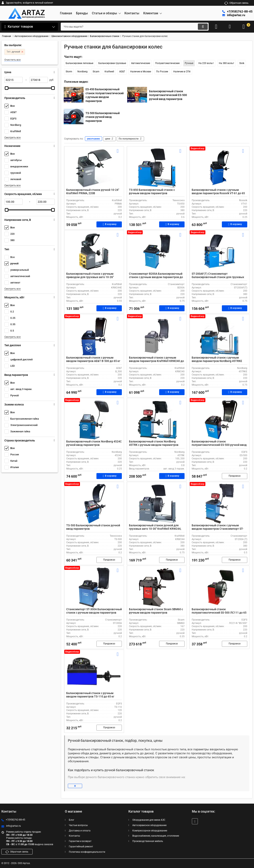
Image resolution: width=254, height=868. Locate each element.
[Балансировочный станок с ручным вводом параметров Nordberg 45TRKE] (219, 336)
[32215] (13, 80)
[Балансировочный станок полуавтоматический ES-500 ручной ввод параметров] (219, 420)
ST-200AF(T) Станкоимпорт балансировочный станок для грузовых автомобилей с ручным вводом (218, 277)
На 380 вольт (227, 63)
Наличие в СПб (182, 72)
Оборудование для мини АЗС (149, 820)
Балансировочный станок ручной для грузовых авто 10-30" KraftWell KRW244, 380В (155, 529)
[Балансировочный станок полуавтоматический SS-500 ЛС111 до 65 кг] (219, 588)
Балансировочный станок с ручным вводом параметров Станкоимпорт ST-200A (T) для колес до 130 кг (218, 529)
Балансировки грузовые (112, 63)
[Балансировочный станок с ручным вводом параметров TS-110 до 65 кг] (94, 672)
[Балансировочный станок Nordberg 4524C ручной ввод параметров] (94, 420)
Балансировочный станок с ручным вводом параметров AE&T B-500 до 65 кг (93, 359)
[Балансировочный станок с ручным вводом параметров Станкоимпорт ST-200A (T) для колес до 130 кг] (219, 504)
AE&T (122, 72)
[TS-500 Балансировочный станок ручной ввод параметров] (94, 504)
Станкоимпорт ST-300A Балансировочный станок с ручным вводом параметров (94, 611)
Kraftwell (109, 72)
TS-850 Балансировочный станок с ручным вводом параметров (152, 192)
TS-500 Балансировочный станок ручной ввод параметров (93, 527)
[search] (134, 27)
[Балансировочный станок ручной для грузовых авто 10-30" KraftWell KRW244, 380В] (157, 504)
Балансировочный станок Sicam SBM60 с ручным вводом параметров (156, 611)
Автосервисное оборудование (149, 825)
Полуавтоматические (167, 63)
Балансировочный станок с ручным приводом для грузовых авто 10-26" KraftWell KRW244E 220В (90, 277)
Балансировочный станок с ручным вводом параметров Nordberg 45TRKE (217, 359)
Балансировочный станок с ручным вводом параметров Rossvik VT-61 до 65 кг (218, 193)
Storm (69, 72)
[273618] (39, 80)
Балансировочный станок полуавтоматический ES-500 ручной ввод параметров (219, 445)
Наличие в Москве (141, 72)
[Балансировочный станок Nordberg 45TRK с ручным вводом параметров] (157, 420)
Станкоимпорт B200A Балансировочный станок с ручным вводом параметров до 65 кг (156, 277)
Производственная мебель (148, 841)
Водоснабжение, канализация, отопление (156, 836)
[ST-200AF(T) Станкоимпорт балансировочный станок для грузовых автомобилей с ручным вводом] (219, 252)
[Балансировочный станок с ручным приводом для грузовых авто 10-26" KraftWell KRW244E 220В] (94, 252)
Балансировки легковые (79, 63)
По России (162, 72)
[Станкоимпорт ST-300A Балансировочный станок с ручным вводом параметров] (94, 588)
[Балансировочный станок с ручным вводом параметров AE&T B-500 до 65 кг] (94, 336)
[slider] (7, 88)
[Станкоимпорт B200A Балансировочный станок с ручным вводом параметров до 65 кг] (157, 252)
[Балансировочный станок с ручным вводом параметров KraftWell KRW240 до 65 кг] (157, 336)
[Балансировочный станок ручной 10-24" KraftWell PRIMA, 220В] (94, 169)
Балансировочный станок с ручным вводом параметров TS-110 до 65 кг (90, 695)
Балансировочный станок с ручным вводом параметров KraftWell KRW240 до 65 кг (156, 361)
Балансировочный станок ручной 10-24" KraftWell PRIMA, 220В (93, 192)
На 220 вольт (206, 63)
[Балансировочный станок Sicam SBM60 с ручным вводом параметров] (157, 588)
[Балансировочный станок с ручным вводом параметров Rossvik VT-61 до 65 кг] (219, 169)
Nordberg (82, 72)
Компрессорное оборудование (150, 831)
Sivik (242, 63)
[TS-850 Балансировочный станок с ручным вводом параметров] (157, 169)
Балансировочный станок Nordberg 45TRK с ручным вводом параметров (154, 443)
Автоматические (141, 63)
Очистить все (13, 60)
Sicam (96, 72)
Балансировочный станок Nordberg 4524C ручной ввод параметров (94, 443)
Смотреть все (13, 137)
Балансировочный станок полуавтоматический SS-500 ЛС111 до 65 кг (219, 613)
